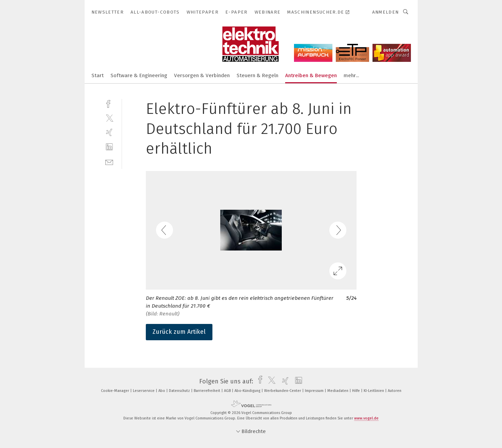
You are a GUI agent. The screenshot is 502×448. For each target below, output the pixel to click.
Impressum (315, 391)
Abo (162, 391)
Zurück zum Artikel (179, 332)
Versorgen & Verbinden (202, 75)
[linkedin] (109, 147)
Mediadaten (338, 391)
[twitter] (109, 118)
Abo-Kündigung (248, 391)
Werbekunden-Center (283, 391)
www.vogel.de (366, 418)
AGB (228, 391)
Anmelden (386, 12)
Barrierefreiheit (207, 391)
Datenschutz (180, 391)
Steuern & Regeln (257, 75)
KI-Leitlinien (374, 391)
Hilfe (357, 391)
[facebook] (109, 103)
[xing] (109, 132)
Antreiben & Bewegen (311, 75)
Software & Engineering (139, 75)
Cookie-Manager (116, 391)
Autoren (395, 391)
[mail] (109, 162)
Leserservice (144, 391)
